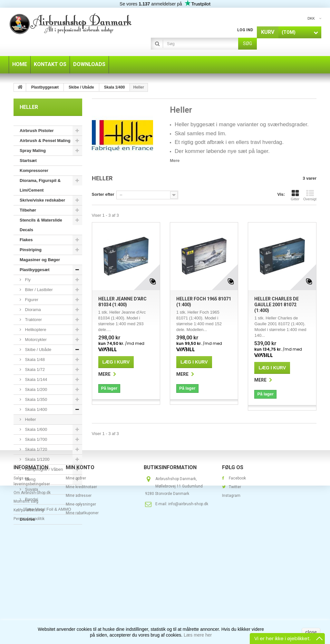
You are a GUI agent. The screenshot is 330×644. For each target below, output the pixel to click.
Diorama (32, 310)
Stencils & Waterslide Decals (41, 225)
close (311, 632)
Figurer (31, 300)
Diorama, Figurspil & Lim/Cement (40, 185)
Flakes (26, 240)
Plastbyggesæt (34, 270)
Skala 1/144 (35, 379)
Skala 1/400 (35, 409)
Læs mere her (198, 635)
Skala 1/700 (35, 439)
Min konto (80, 561)
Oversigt (310, 195)
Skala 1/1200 (37, 459)
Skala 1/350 (35, 399)
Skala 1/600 (35, 429)
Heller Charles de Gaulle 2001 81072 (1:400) (277, 305)
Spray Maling (33, 151)
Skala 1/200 (35, 389)
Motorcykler (35, 340)
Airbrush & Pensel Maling (45, 141)
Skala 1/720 (35, 449)
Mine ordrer (76, 572)
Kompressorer (34, 170)
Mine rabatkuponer (82, 607)
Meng (30, 479)
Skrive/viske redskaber (42, 200)
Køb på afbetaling (29, 604)
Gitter (295, 195)
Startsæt (28, 161)
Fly (27, 280)
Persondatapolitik (29, 612)
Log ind (245, 30)
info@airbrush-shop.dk (188, 598)
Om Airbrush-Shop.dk (32, 586)
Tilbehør (28, 210)
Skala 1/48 (34, 360)
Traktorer (33, 320)
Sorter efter (103, 194)
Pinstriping (31, 250)
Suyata (31, 489)
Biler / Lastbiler (38, 290)
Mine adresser (79, 589)
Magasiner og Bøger (40, 260)
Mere (175, 161)
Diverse (27, 519)
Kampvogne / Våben (43, 469)
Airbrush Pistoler (37, 131)
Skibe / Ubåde (38, 350)
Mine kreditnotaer (81, 581)
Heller (30, 419)
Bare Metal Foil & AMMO (48, 509)
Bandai (31, 499)
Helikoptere (35, 330)
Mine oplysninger (81, 598)
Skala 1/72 (34, 369)
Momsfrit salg (26, 595)
